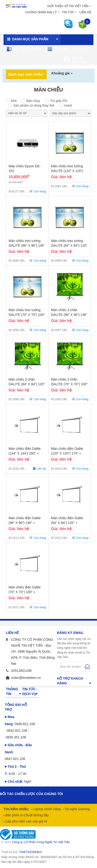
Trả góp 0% (58, 101)
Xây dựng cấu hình (24, 49)
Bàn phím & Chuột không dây (27, 815)
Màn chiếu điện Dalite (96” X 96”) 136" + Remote (25, 523)
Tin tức (68, 12)
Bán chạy (33, 101)
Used (68, 105)
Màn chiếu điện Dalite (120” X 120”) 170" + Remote (67, 453)
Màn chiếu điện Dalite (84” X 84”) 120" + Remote (67, 523)
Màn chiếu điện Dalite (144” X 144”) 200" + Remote (25, 453)
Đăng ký (78, 58)
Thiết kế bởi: (22, 852)
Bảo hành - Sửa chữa (67, 49)
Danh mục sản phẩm (30, 39)
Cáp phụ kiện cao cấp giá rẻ (26, 821)
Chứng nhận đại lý (41, 12)
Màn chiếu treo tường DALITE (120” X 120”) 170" (67, 171)
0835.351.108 (16, 737)
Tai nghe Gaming (77, 809)
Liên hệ (85, 12)
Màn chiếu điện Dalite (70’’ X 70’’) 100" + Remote (25, 592)
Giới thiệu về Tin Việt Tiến (68, 6)
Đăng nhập (80, 62)
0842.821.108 (17, 731)
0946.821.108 (25, 724)
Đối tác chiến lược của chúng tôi (31, 794)
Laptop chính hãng (46, 809)
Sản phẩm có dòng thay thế (34, 105)
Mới (14, 101)
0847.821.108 (15, 759)
